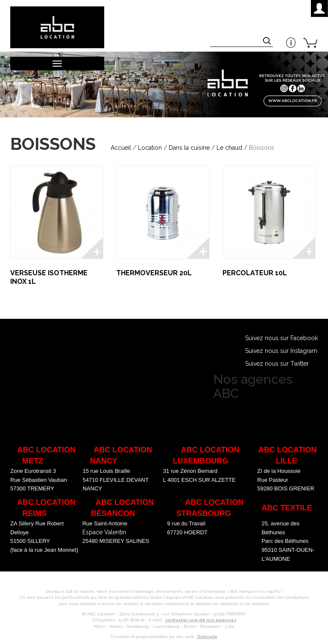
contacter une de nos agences (201, 620)
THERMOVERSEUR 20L (154, 273)
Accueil (121, 148)
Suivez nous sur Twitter (277, 364)
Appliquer (268, 42)
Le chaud (229, 148)
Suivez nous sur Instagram (281, 351)
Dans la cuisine (189, 148)
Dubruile (207, 637)
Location (150, 148)
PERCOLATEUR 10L (255, 273)
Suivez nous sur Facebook (281, 338)
